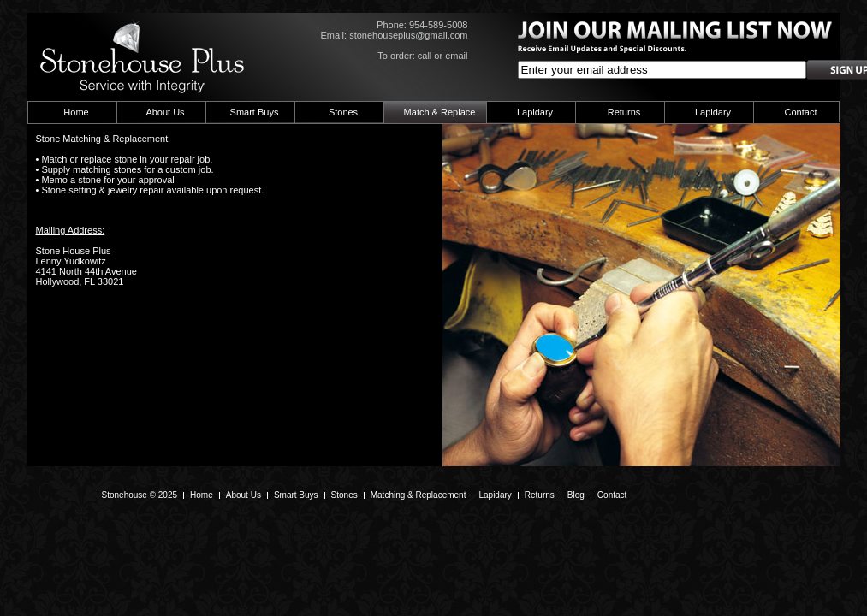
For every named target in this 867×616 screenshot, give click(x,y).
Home (76, 112)
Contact (801, 112)
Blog (576, 495)
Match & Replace (440, 112)
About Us (165, 112)
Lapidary (535, 112)
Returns (624, 112)
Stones (343, 112)
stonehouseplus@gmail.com (408, 35)
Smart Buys (255, 112)
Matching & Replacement (419, 495)
